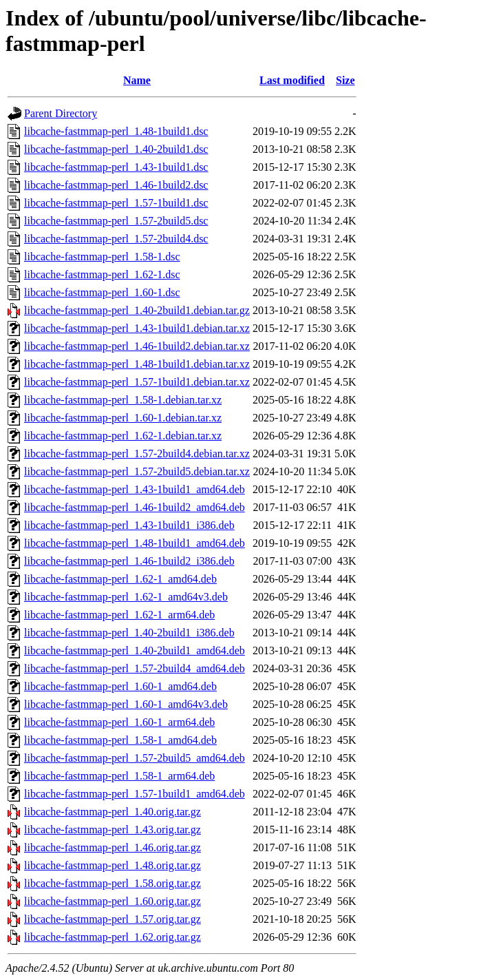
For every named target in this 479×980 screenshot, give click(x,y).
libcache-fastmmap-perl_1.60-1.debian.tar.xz (123, 418)
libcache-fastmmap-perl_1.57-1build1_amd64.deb (135, 794)
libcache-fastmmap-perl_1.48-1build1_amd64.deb (135, 543)
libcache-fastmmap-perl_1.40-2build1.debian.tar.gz (137, 310)
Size (345, 80)
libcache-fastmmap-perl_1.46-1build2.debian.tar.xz (137, 346)
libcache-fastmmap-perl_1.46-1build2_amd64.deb (135, 507)
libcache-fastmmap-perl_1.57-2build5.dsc (116, 221)
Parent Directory (61, 113)
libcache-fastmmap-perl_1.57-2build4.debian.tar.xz (137, 453)
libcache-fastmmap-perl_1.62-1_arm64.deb (119, 615)
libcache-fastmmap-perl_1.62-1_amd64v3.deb (126, 597)
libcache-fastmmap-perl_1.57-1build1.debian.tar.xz (137, 382)
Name (137, 80)
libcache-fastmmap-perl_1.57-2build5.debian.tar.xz (137, 471)
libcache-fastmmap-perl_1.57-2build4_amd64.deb (135, 668)
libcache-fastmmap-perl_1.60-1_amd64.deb (120, 686)
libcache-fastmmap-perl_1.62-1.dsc (102, 274)
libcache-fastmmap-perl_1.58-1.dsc (102, 257)
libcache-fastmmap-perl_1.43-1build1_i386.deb (129, 525)
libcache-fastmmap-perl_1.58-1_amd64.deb (120, 740)
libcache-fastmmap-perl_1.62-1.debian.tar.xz (123, 436)
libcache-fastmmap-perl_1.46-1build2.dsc (116, 185)
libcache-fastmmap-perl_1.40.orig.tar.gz (113, 812)
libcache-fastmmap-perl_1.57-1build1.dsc (116, 203)
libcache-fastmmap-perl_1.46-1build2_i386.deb (129, 561)
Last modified (292, 80)
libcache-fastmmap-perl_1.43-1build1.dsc (116, 167)
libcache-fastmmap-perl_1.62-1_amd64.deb (120, 579)
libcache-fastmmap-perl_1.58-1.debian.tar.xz (123, 400)
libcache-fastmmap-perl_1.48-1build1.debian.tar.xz (137, 364)
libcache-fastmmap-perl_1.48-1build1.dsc (116, 131)
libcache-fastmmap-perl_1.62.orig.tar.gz (113, 937)
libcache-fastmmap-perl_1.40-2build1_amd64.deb (135, 650)
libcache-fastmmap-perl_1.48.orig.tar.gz (113, 865)
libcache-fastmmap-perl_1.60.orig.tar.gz (113, 901)
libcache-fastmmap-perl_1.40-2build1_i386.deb (129, 633)
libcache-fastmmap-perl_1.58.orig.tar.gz (113, 883)
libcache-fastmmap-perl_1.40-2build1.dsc (116, 149)
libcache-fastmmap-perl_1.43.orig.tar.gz (113, 830)
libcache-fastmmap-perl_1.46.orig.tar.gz (113, 847)
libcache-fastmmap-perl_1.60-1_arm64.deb (119, 722)
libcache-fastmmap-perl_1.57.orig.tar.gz (113, 919)
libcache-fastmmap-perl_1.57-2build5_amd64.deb (135, 758)
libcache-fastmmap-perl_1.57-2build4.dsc (116, 239)
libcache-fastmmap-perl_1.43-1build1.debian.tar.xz (137, 328)
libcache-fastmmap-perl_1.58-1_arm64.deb (119, 776)
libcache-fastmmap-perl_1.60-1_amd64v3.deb (126, 704)
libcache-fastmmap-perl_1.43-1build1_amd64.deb (135, 489)
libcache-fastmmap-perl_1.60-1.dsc (102, 292)
